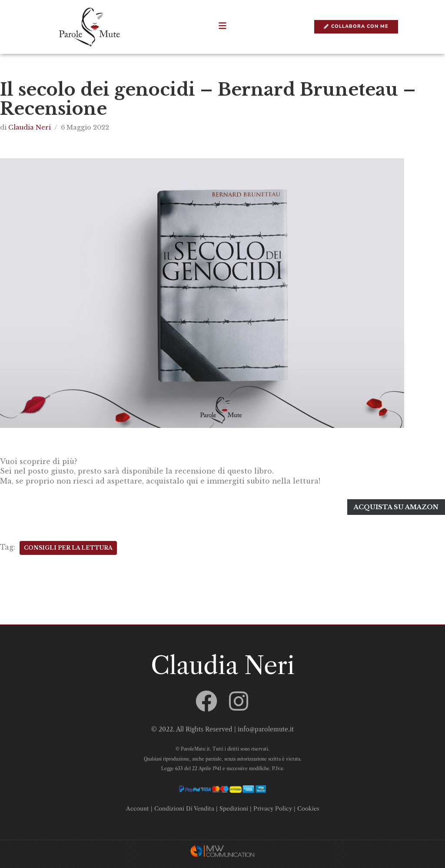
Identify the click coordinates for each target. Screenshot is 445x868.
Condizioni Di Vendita (184, 806)
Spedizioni (234, 806)
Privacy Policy (273, 806)
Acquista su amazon (396, 506)
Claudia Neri (30, 127)
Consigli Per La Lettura (68, 546)
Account (138, 806)
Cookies (308, 806)
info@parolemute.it (266, 727)
